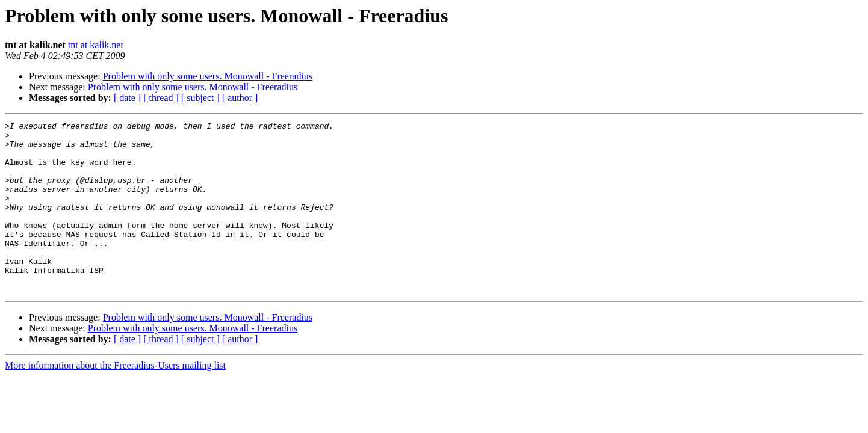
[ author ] (240, 98)
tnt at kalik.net (96, 45)
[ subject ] (200, 98)
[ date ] (127, 98)
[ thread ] (161, 98)
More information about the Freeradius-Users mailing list (115, 400)
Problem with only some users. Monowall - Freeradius (208, 76)
